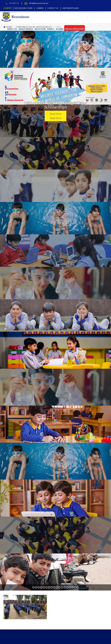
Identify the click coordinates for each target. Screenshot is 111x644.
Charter (7, 8)
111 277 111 (14, 3)
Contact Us (53, 8)
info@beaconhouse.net (39, 3)
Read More (56, 114)
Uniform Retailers (70, 8)
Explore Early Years (23, 8)
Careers (40, 8)
